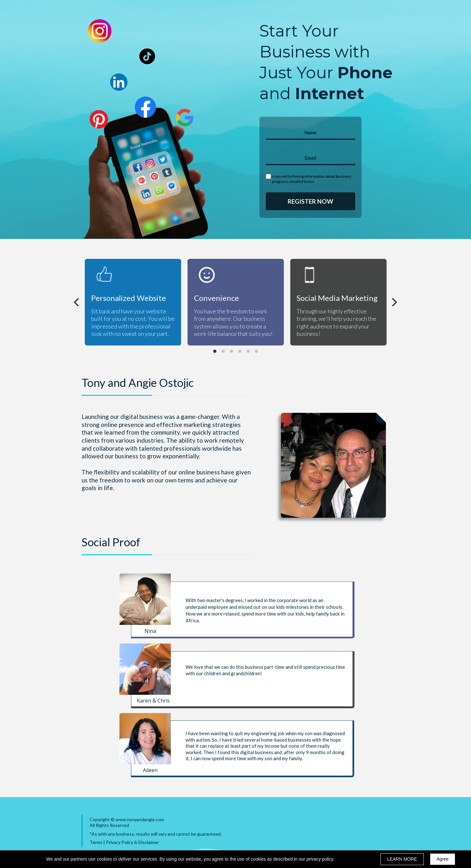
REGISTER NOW (310, 201)
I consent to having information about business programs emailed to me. (312, 179)
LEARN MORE (402, 859)
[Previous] (77, 302)
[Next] (394, 302)
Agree (443, 859)
